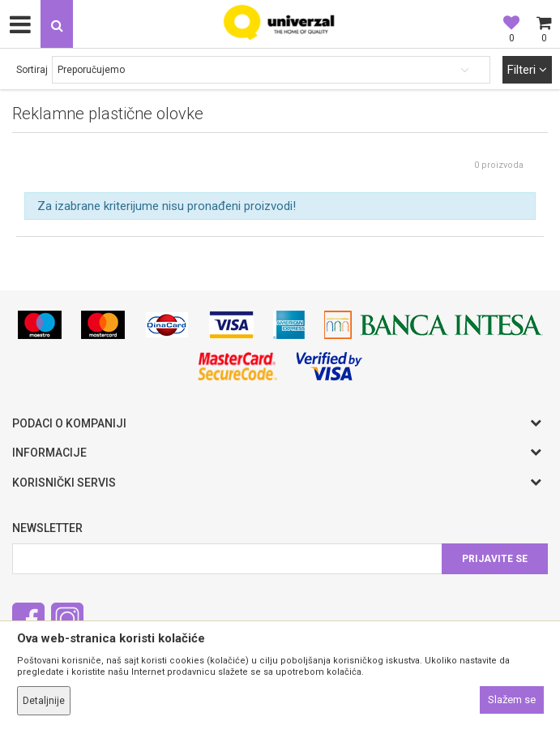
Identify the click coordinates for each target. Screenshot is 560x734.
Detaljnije (44, 701)
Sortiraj (32, 70)
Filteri (527, 70)
